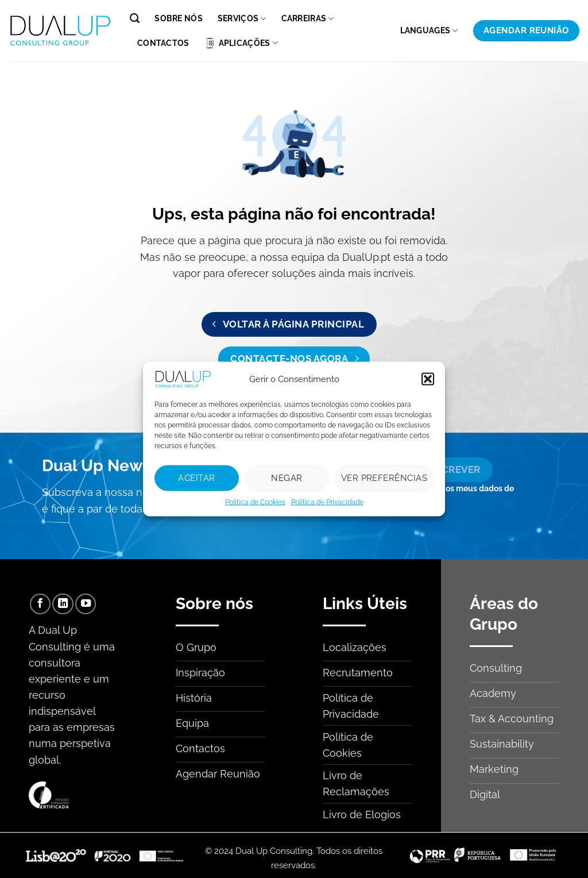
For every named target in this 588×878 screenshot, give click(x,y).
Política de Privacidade (327, 502)
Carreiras (308, 19)
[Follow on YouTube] (86, 604)
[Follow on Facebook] (40, 604)
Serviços (242, 19)
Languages (429, 31)
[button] (428, 379)
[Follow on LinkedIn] (63, 604)
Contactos (163, 43)
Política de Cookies (255, 502)
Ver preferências (384, 478)
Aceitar (196, 478)
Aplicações (241, 43)
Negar (287, 478)
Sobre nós (179, 18)
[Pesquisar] (135, 18)
